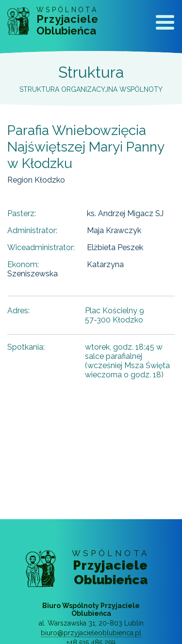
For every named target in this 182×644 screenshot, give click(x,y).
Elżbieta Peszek (115, 247)
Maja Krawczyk (114, 230)
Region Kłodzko (36, 180)
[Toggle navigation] (165, 24)
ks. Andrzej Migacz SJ (125, 213)
